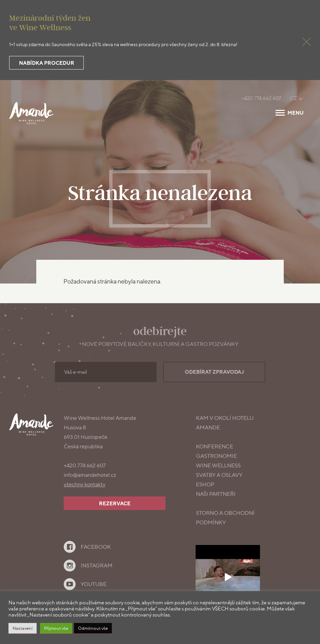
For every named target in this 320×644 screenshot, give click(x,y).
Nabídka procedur (47, 63)
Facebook (96, 547)
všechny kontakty (85, 484)
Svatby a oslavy (219, 475)
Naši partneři (216, 494)
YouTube (94, 584)
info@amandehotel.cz (90, 475)
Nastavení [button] (23, 628)
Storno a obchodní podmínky (225, 518)
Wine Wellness (218, 465)
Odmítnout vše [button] (93, 628)
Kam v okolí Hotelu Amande (225, 423)
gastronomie (216, 456)
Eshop (205, 484)
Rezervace (115, 503)
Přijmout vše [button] (56, 628)
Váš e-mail (76, 372)
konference (215, 446)
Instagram (97, 565)
